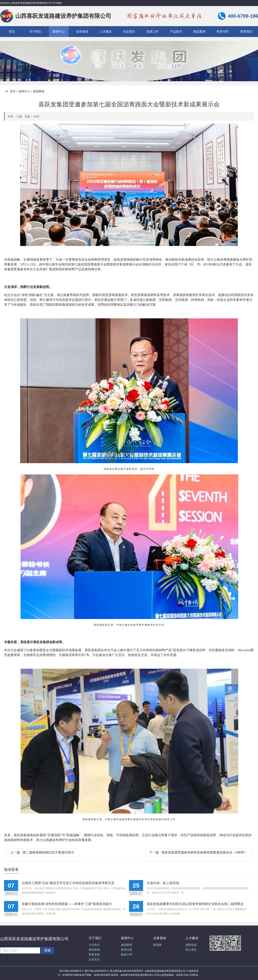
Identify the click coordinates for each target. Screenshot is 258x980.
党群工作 (152, 31)
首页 (12, 31)
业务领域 (82, 31)
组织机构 (94, 950)
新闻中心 (59, 31)
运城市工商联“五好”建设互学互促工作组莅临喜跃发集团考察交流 (68, 883)
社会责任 (129, 31)
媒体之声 (127, 955)
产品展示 (176, 31)
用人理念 (191, 950)
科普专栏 (223, 31)
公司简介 (94, 945)
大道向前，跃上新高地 (163, 883)
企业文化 (94, 959)
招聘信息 (191, 945)
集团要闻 (39, 91)
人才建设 (106, 31)
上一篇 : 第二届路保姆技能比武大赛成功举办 (42, 852)
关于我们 (35, 31)
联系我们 (246, 31)
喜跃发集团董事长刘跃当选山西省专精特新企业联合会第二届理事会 (195, 904)
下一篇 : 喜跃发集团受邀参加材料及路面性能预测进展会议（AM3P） (198, 852)
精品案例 (199, 31)
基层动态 (127, 950)
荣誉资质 (94, 955)
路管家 (157, 945)
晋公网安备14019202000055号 (126, 971)
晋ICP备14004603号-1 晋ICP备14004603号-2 (84, 971)
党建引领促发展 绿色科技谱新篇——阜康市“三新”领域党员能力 (67, 904)
